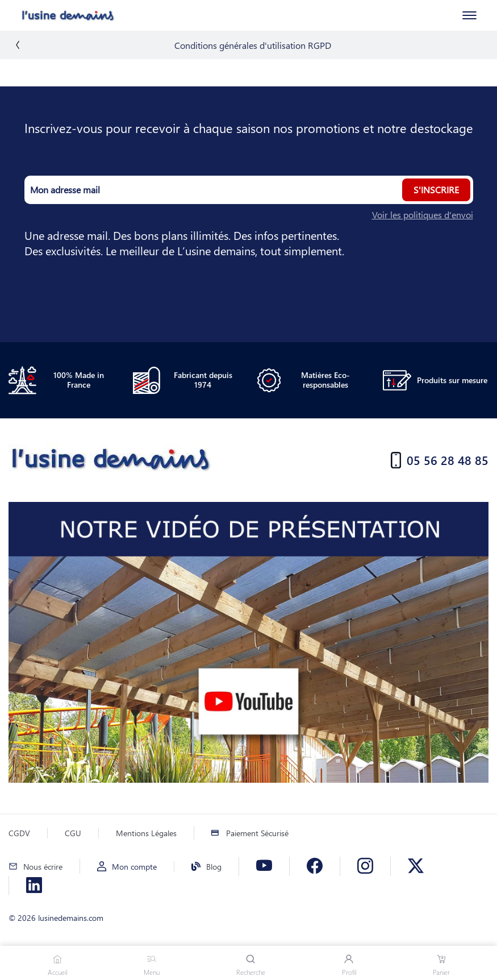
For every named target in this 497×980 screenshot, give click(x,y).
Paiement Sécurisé (257, 833)
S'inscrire (436, 190)
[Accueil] (53, 15)
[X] (416, 866)
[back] (18, 45)
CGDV (19, 833)
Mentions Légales (146, 833)
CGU (73, 833)
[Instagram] (365, 866)
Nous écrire (43, 867)
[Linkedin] (34, 886)
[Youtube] (264, 866)
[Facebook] (315, 866)
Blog (214, 867)
